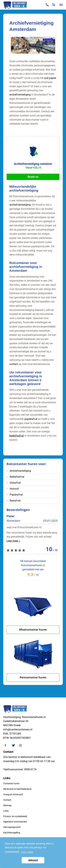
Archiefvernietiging (20, 471)
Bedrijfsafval (17, 477)
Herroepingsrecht (12, 827)
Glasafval (15, 483)
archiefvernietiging (20, 95)
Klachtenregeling (12, 833)
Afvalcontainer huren (33, 630)
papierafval (31, 419)
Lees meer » (13, 541)
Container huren (11, 783)
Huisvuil (14, 489)
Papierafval (16, 495)
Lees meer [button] (27, 852)
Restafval (15, 501)
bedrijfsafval (17, 436)
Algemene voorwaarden (15, 822)
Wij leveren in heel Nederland (17, 789)
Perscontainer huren (33, 677)
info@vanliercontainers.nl (18, 729)
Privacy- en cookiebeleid (15, 816)
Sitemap (7, 805)
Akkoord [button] (33, 860)
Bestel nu (33, 177)
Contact (7, 800)
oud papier (50, 78)
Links (6, 811)
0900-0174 (30, 769)
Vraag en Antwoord (13, 794)
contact (14, 364)
